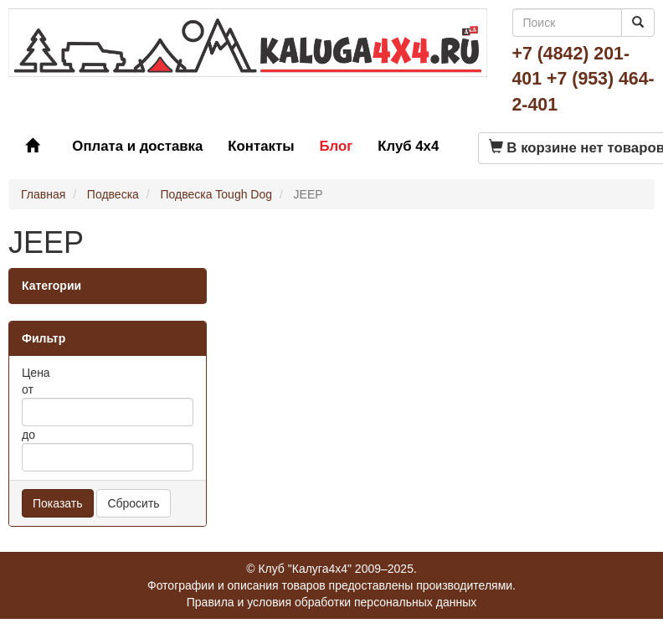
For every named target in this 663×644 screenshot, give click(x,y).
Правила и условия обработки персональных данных (332, 602)
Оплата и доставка (137, 146)
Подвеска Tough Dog (216, 194)
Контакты (261, 146)
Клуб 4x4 (408, 146)
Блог (336, 146)
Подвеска (113, 194)
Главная (43, 194)
